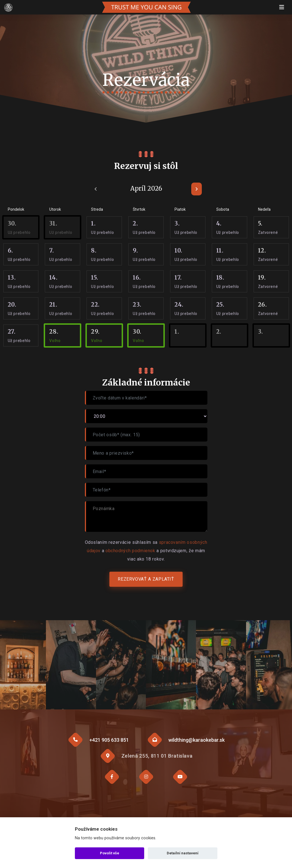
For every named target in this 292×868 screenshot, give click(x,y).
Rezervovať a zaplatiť (146, 579)
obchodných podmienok (130, 551)
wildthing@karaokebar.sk (197, 740)
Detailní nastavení (183, 853)
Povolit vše (110, 853)
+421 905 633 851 (109, 740)
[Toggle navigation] (282, 7)
